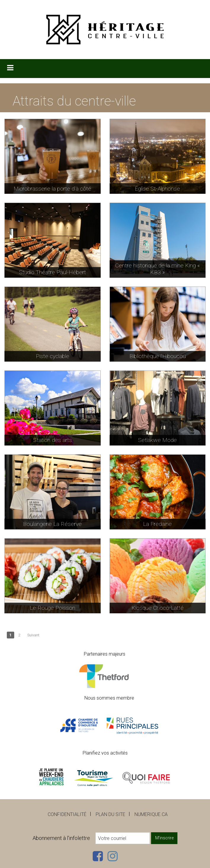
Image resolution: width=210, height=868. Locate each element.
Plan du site (110, 814)
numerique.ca (151, 814)
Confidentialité (67, 814)
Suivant (33, 635)
